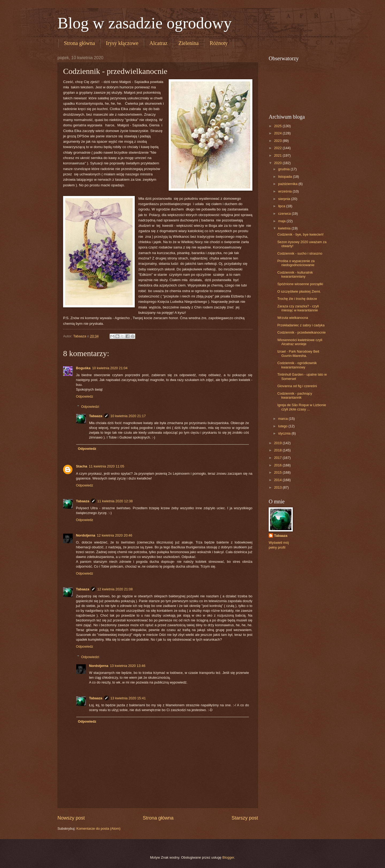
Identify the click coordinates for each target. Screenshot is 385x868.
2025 (278, 126)
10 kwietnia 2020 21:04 (110, 368)
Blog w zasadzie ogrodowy (145, 23)
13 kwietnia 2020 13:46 (128, 666)
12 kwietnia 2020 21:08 (115, 589)
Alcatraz (159, 43)
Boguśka (83, 368)
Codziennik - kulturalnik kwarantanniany (295, 274)
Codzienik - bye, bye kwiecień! (300, 234)
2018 (278, 450)
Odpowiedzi (90, 407)
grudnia (284, 169)
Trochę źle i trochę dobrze (297, 299)
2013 (278, 487)
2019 (278, 443)
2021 (278, 155)
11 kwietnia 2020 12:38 (115, 501)
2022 (278, 148)
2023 (278, 141)
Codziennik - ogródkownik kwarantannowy (297, 365)
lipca (282, 206)
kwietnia (285, 228)
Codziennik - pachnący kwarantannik (295, 395)
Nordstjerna (86, 535)
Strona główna (79, 43)
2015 (278, 472)
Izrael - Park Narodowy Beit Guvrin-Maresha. (298, 353)
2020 (278, 163)
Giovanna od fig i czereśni (297, 386)
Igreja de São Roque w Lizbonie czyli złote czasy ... (302, 407)
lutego (283, 426)
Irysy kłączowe (122, 43)
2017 (278, 458)
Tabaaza (96, 416)
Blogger (228, 857)
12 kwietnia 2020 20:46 (114, 535)
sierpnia (285, 199)
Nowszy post (71, 818)
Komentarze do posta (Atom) (99, 829)
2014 (278, 480)
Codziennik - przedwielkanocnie (301, 332)
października (288, 184)
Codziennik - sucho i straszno (300, 253)
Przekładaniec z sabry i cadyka (301, 325)
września (285, 191)
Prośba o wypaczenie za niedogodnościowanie (296, 263)
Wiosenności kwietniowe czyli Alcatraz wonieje (300, 342)
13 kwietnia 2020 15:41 (128, 698)
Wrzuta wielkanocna (293, 318)
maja (282, 221)
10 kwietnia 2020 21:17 (128, 416)
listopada (285, 177)
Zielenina (188, 43)
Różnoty (219, 43)
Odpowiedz (84, 396)
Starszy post (245, 818)
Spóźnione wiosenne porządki (300, 284)
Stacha (82, 466)
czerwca (285, 214)
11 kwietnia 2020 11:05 (106, 466)
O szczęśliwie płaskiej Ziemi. (299, 291)
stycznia (285, 433)
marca (283, 419)
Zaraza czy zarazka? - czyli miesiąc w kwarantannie (298, 308)
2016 (278, 465)
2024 (278, 133)
